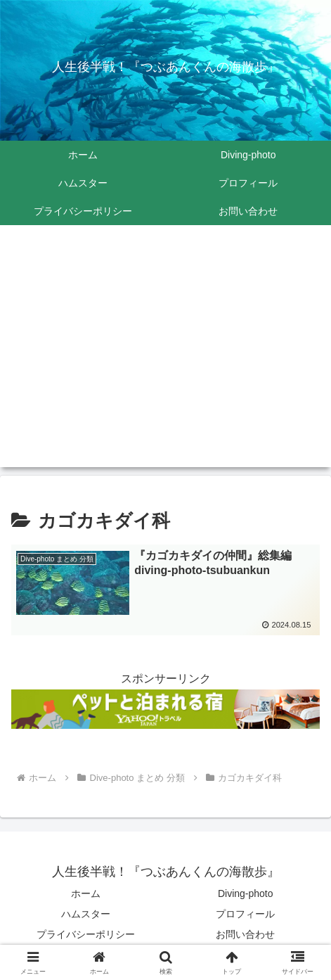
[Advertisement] (165, 355)
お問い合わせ (245, 934)
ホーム (86, 893)
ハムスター (86, 914)
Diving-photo (246, 893)
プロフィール (245, 914)
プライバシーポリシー (86, 934)
